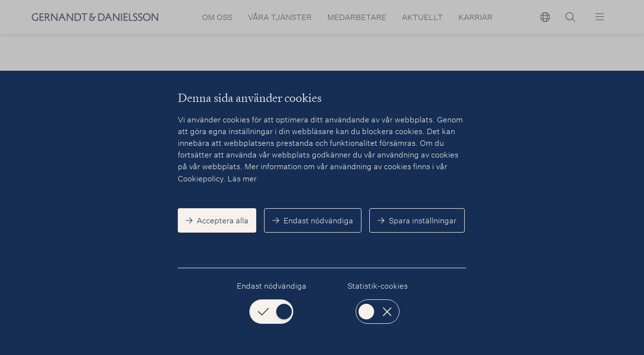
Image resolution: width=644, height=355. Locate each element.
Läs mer (242, 178)
